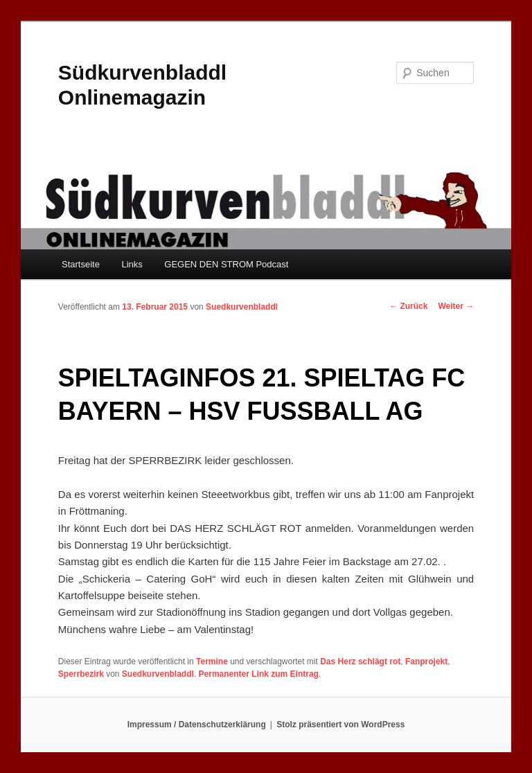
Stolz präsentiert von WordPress (340, 725)
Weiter (456, 306)
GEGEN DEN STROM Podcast (226, 264)
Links (132, 264)
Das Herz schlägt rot (360, 661)
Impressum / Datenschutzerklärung (197, 725)
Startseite (81, 264)
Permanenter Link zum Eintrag (259, 674)
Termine (212, 661)
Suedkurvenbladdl (242, 307)
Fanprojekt (426, 661)
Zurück (408, 306)
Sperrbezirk (81, 674)
